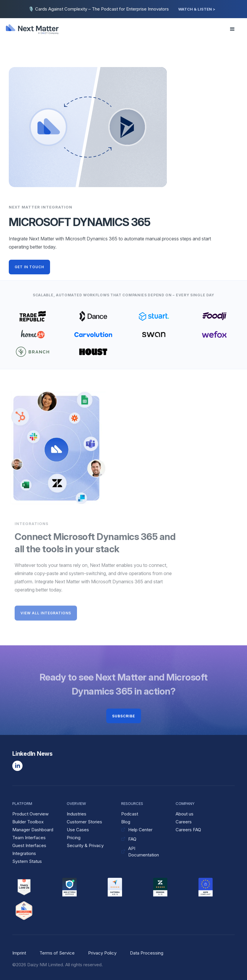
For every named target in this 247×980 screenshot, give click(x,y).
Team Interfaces (29, 838)
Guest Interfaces (29, 845)
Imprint (19, 953)
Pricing (74, 838)
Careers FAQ (188, 830)
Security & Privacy (85, 845)
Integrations (24, 853)
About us (185, 814)
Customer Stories (84, 822)
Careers (184, 822)
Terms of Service (57, 953)
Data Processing (147, 953)
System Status (27, 861)
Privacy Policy (102, 953)
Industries (77, 814)
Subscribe (124, 716)
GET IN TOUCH (29, 267)
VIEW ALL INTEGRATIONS (46, 614)
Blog (126, 822)
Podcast (130, 814)
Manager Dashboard (33, 830)
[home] (36, 29)
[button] (231, 29)
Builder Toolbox (28, 822)
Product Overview (30, 814)
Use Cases (78, 830)
